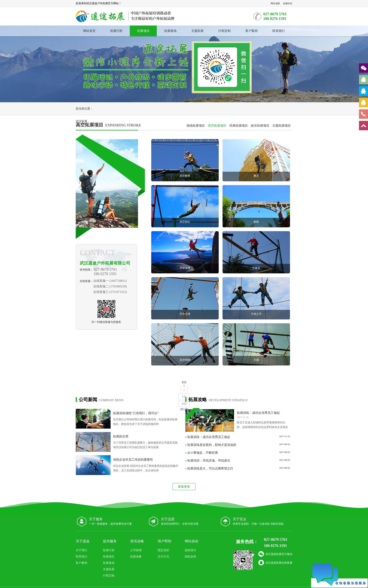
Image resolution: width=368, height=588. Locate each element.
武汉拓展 (81, 121)
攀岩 (256, 176)
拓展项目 (143, 31)
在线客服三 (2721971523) (110, 292)
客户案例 (251, 31)
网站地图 (275, 3)
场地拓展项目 (196, 126)
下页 (184, 397)
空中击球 (185, 314)
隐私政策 (191, 557)
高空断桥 (185, 176)
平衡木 (256, 268)
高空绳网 (185, 360)
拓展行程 (116, 31)
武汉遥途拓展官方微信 (275, 554)
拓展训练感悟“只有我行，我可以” (136, 413)
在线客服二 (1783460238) (110, 286)
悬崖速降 (185, 268)
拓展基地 (170, 31)
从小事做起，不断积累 (203, 453)
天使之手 (256, 314)
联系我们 (278, 31)
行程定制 (224, 31)
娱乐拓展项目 (260, 126)
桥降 (256, 222)
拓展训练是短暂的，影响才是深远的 (212, 445)
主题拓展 (197, 31)
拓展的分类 (121, 436)
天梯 (256, 360)
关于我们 (81, 550)
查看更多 (184, 487)
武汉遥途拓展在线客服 (275, 563)
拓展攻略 (136, 557)
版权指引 (191, 550)
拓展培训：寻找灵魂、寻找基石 (209, 461)
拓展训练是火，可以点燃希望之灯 (210, 468)
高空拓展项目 (217, 126)
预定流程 (163, 550)
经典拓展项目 (239, 126)
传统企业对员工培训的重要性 (133, 460)
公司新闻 (136, 550)
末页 (184, 404)
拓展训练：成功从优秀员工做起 (258, 413)
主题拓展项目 (282, 126)
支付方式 (163, 557)
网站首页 (89, 31)
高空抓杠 (185, 222)
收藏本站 (288, 3)
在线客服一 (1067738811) (110, 281)
